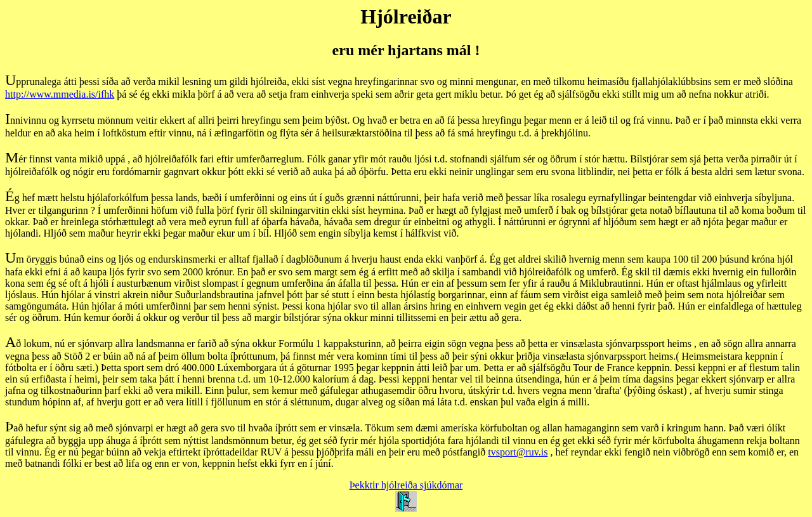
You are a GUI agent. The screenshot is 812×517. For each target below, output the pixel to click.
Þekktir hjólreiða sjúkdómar (406, 485)
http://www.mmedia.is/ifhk (60, 94)
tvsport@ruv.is (518, 452)
